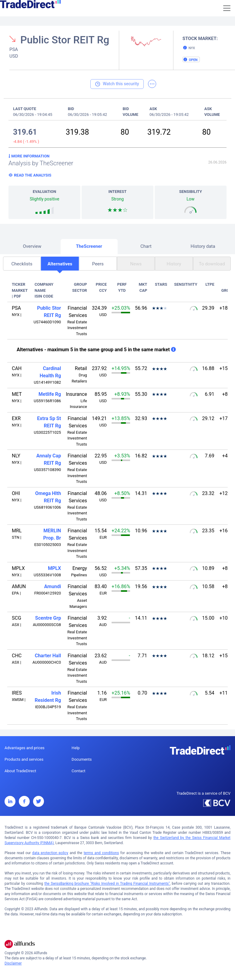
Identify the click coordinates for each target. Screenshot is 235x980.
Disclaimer (13, 963)
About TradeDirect (20, 771)
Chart (146, 246)
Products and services (24, 759)
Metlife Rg (50, 394)
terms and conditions (101, 853)
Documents (82, 759)
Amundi (53, 586)
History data (203, 246)
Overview (32, 246)
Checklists (22, 264)
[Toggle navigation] (227, 8)
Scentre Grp (48, 618)
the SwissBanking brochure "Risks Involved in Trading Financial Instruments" (107, 884)
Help (76, 748)
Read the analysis (33, 175)
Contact (78, 771)
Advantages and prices (25, 748)
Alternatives (60, 264)
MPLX (54, 568)
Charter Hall (48, 656)
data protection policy (50, 853)
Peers (98, 264)
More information (29, 156)
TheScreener (89, 246)
